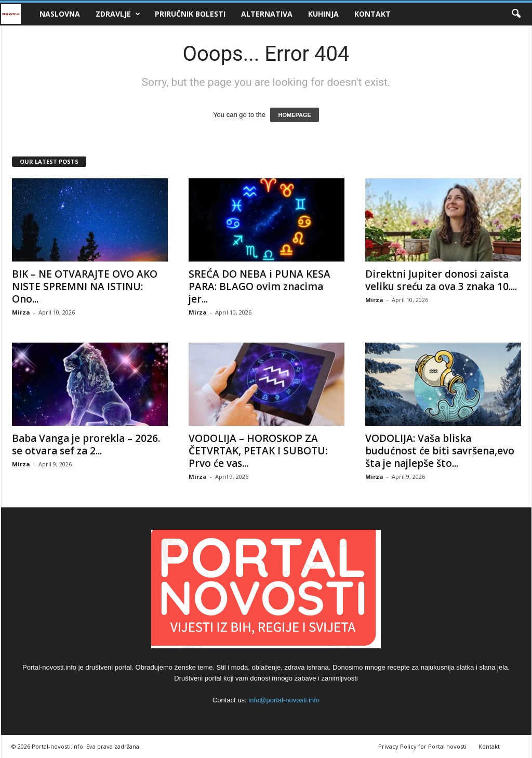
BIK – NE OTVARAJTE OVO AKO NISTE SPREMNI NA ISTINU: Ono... (85, 286)
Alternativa (267, 14)
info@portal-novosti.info (284, 700)
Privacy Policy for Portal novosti (422, 746)
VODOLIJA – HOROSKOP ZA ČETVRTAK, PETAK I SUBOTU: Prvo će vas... (258, 451)
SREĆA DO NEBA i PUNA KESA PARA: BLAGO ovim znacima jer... (260, 286)
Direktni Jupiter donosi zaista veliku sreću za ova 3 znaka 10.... (441, 280)
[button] (516, 14)
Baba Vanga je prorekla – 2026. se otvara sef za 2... (86, 445)
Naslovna (60, 14)
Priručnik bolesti (190, 14)
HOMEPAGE (294, 115)
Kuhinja (323, 14)
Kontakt (373, 14)
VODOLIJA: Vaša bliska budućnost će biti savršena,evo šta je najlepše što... (440, 451)
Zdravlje (118, 14)
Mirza (21, 312)
